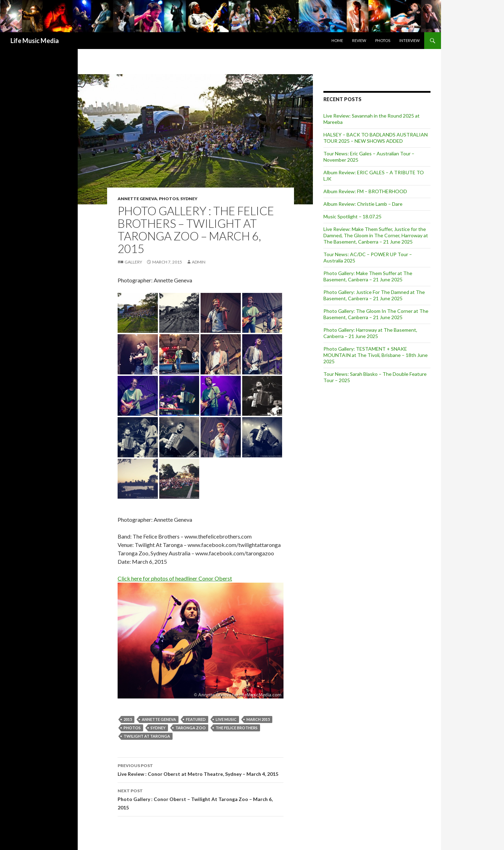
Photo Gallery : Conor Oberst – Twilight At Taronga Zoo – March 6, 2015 (201, 799)
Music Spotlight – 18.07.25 (352, 216)
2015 (128, 719)
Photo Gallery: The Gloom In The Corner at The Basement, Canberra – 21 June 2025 (376, 314)
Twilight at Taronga (147, 736)
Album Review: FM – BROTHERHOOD (365, 191)
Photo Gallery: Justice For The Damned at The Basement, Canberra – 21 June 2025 (374, 295)
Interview (409, 40)
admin (199, 262)
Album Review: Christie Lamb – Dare (363, 204)
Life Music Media (35, 41)
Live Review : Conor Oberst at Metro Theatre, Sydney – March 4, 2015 (201, 769)
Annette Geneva (137, 199)
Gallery (133, 262)
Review (359, 40)
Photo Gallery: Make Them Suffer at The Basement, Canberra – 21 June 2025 (368, 276)
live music (226, 719)
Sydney (189, 199)
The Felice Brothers (237, 728)
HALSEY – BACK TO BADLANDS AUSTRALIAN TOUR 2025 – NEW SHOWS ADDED (376, 138)
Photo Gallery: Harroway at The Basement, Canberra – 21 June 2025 (370, 333)
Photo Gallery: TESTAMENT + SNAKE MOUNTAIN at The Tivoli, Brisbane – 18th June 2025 (376, 355)
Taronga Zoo (191, 728)
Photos (383, 40)
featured (196, 719)
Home (337, 40)
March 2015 (258, 719)
